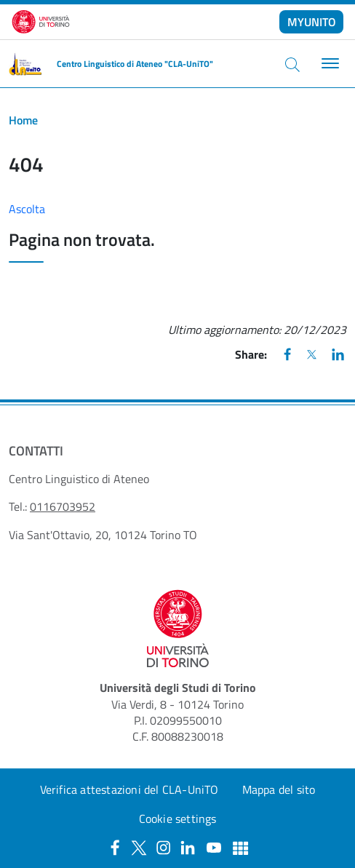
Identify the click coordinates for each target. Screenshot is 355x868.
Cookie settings (178, 819)
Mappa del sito (279, 789)
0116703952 (63, 506)
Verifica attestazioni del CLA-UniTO (129, 789)
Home (23, 120)
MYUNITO (312, 22)
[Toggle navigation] (328, 64)
